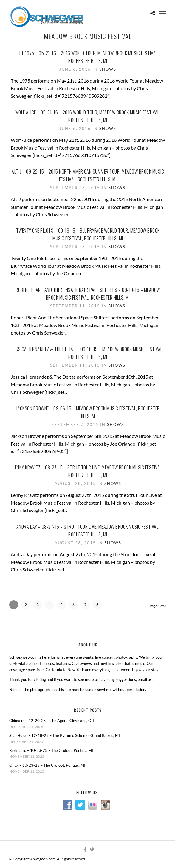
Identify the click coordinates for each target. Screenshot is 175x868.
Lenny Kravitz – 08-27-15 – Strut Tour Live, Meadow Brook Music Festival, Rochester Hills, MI (88, 471)
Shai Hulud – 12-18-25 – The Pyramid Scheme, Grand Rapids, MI (65, 735)
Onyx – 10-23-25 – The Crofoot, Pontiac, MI (47, 765)
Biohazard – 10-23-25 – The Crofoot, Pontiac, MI (51, 750)
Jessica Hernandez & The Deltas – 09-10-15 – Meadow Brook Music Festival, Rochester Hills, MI (88, 353)
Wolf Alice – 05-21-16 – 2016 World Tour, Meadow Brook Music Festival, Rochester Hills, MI (88, 116)
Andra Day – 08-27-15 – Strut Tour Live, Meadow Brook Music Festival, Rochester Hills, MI (88, 531)
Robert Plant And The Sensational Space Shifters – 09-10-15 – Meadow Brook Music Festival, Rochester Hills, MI (88, 294)
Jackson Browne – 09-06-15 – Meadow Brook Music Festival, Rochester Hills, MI (88, 412)
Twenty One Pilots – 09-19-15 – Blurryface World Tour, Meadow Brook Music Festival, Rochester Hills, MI (88, 234)
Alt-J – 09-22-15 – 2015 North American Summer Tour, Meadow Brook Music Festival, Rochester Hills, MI (88, 175)
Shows (108, 69)
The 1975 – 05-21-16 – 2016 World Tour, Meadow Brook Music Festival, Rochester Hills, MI (88, 57)
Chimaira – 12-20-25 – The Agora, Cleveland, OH (52, 721)
